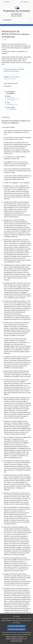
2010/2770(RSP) (15, 77)
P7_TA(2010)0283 (11, 109)
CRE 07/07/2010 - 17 (12, 100)
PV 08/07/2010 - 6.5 (12, 105)
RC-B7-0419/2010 (14, 71)
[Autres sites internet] (25, 2)
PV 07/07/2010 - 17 (12, 98)
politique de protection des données (15, 641)
